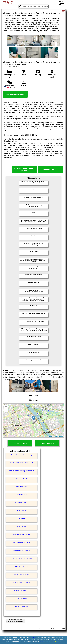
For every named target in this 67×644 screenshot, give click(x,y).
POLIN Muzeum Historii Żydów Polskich (22, 463)
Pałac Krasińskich (22, 495)
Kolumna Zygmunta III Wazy (22, 574)
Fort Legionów (22, 511)
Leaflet (50, 436)
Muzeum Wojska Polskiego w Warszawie (22, 471)
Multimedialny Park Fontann (22, 550)
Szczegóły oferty (20, 443)
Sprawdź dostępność (15, 94)
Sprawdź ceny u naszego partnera (24, 169)
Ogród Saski (22, 519)
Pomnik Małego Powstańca (22, 534)
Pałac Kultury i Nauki (22, 503)
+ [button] (6, 407)
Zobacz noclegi (47, 443)
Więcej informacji (50, 170)
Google (34, 638)
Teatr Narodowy (22, 527)
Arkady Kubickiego (22, 598)
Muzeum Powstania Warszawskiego (22, 455)
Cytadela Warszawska (22, 479)
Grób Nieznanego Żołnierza (22, 542)
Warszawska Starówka (22, 566)
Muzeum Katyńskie (22, 487)
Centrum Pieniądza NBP (22, 590)
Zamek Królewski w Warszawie (22, 582)
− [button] (6, 410)
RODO (42, 641)
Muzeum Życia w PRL (22, 606)
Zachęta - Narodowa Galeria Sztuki (22, 558)
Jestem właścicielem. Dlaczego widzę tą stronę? (15, 621)
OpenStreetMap (59, 436)
